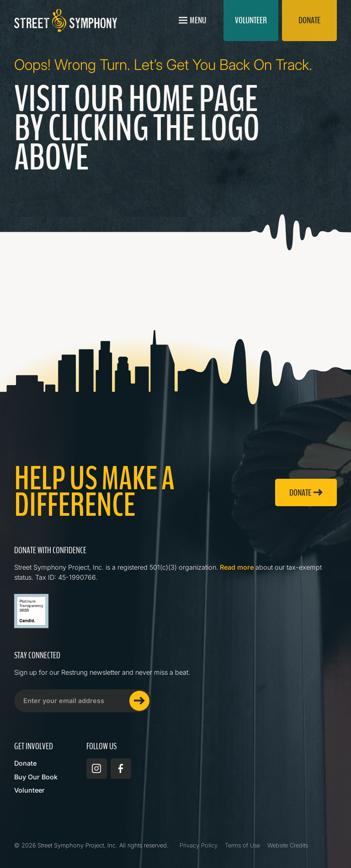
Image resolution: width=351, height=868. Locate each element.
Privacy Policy (199, 845)
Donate (25, 763)
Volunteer (29, 790)
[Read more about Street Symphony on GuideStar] (31, 611)
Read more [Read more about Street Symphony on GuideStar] (237, 567)
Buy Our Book (36, 777)
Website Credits (288, 845)
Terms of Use (242, 845)
